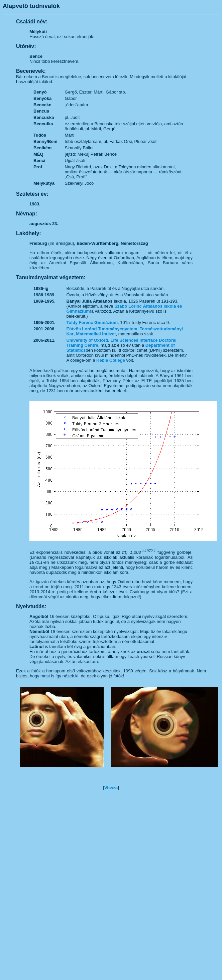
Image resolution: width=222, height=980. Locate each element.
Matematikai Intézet (96, 334)
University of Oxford (87, 340)
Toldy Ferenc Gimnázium (92, 322)
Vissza (111, 788)
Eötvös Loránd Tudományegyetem (102, 329)
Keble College (111, 360)
